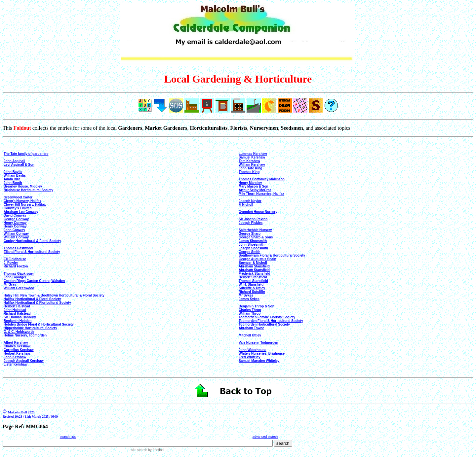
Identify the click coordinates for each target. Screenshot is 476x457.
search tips (68, 437)
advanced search (265, 437)
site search (139, 450)
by (155, 450)
